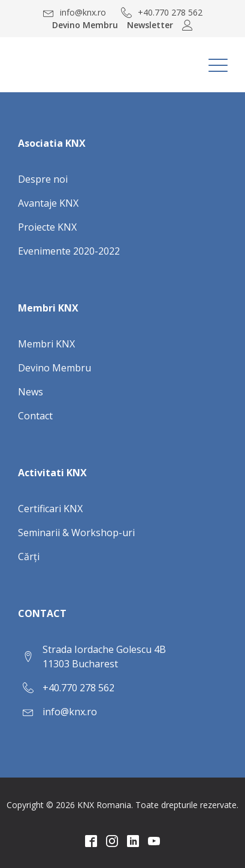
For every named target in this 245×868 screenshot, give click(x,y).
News (31, 392)
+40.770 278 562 (78, 688)
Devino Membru (85, 25)
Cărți (29, 557)
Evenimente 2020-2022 (69, 251)
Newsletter (150, 25)
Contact (35, 416)
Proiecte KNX (47, 227)
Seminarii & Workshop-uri (76, 533)
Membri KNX (46, 344)
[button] (75, 12)
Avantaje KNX (48, 203)
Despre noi (43, 179)
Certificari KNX (50, 509)
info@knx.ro (70, 712)
